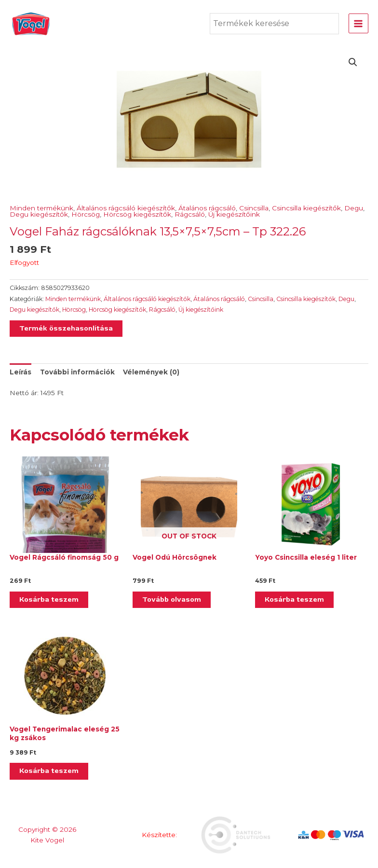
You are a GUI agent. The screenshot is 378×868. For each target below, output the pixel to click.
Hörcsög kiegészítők (137, 214)
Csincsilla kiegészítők (306, 208)
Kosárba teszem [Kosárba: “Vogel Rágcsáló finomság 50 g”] (49, 599)
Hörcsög (86, 214)
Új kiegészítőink (234, 214)
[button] (353, 62)
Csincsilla (254, 208)
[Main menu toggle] (358, 23)
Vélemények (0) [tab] (151, 372)
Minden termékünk (41, 208)
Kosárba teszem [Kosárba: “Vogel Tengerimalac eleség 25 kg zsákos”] (49, 771)
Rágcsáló (190, 214)
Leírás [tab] (20, 372)
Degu (354, 208)
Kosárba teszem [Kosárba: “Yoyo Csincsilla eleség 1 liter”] (294, 599)
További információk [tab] (77, 372)
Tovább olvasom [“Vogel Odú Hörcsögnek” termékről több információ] (172, 599)
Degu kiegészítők (39, 214)
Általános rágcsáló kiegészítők (126, 208)
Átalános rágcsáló (207, 208)
